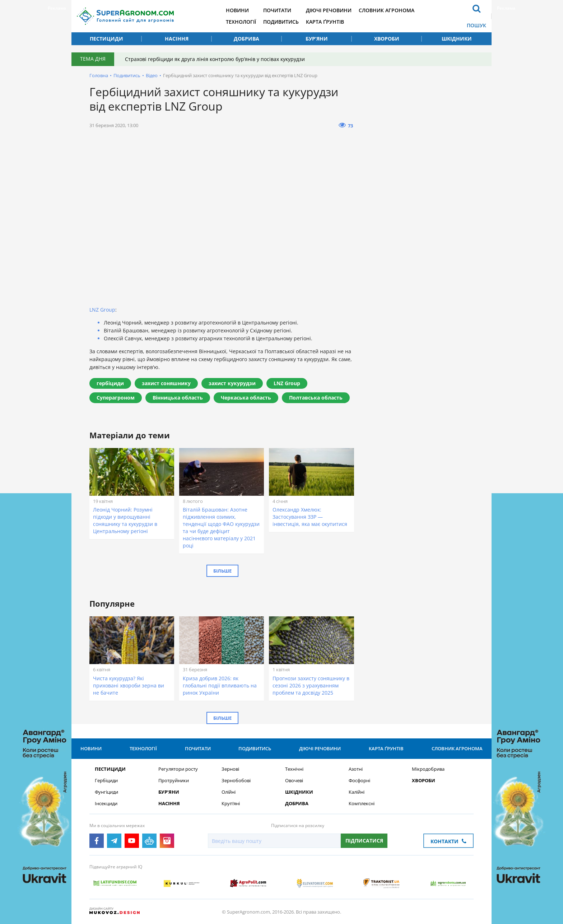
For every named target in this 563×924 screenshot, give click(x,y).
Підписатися (364, 841)
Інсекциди (106, 804)
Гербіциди (106, 781)
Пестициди (106, 39)
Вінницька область (178, 398)
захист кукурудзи (232, 383)
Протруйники (174, 781)
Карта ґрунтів (325, 22)
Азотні (356, 769)
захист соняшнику (166, 383)
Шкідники (457, 39)
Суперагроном (116, 398)
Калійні (357, 792)
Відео (152, 75)
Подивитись (281, 22)
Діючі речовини (329, 10)
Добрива (246, 39)
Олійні (229, 792)
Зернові (230, 769)
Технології (241, 22)
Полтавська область (316, 398)
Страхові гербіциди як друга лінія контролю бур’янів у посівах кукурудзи (215, 59)
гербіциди (110, 383)
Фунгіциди (106, 792)
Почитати (277, 10)
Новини (237, 10)
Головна (99, 75)
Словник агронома (387, 10)
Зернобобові (236, 781)
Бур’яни (317, 39)
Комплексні (362, 804)
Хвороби (387, 39)
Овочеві (294, 781)
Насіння (177, 39)
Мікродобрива (428, 769)
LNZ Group (102, 310)
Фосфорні (359, 781)
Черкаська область (246, 398)
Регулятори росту (178, 769)
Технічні (294, 769)
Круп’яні (231, 804)
